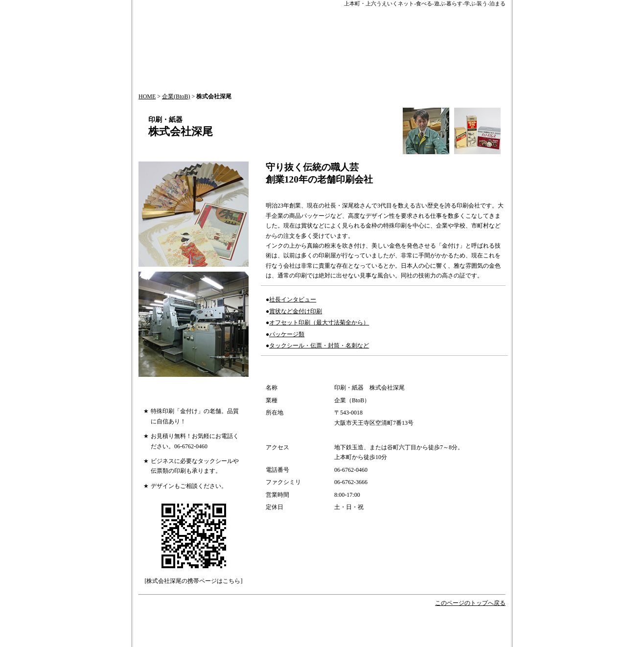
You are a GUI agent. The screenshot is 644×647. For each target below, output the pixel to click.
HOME (147, 96)
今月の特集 (330, 622)
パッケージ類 (287, 334)
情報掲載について (295, 632)
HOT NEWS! (290, 622)
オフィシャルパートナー (432, 622)
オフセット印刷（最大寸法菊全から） (319, 323)
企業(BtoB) (176, 96)
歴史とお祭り (371, 622)
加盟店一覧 (279, 642)
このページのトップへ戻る (470, 603)
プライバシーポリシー (225, 642)
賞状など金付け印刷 (296, 311)
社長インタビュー (293, 300)
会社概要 (206, 632)
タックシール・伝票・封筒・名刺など (319, 346)
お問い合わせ (244, 632)
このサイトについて (400, 632)
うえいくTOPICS (242, 622)
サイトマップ (346, 632)
